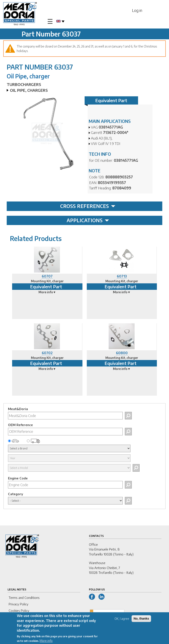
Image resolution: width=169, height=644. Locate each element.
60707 (47, 276)
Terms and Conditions (24, 598)
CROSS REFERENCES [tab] (88, 206)
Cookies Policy (19, 611)
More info (46, 642)
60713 (122, 276)
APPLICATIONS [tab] (88, 220)
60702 (47, 353)
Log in (137, 10)
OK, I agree (122, 620)
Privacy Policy (19, 604)
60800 (122, 353)
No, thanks (141, 620)
